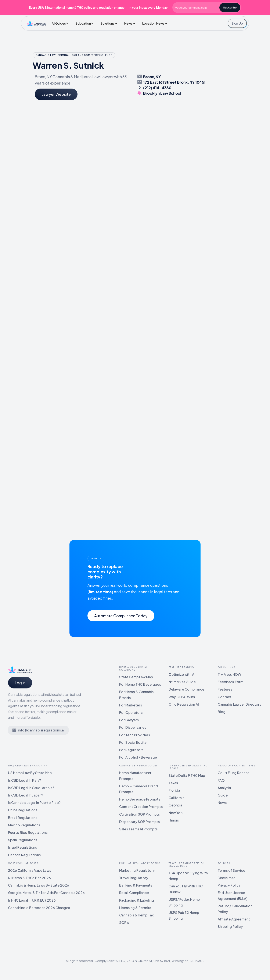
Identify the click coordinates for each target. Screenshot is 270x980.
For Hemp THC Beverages (140, 684)
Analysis (224, 788)
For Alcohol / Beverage (138, 757)
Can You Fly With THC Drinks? (186, 889)
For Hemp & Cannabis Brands (136, 695)
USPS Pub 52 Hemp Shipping (184, 915)
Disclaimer (226, 878)
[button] (61, 23)
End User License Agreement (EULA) (233, 895)
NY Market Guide (182, 682)
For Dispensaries (133, 727)
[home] (36, 23)
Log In (20, 683)
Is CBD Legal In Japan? (26, 795)
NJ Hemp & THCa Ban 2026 (29, 878)
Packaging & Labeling (137, 900)
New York (176, 813)
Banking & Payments (136, 885)
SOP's (124, 922)
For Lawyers (129, 720)
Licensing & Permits (135, 908)
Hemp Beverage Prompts (140, 799)
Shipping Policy (230, 926)
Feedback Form (231, 682)
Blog (222, 712)
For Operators (131, 712)
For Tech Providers (135, 735)
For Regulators (131, 750)
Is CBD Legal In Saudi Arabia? (31, 788)
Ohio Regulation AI (184, 704)
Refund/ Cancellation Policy (235, 909)
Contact (225, 697)
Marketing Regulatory (137, 870)
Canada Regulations (24, 855)
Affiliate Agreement (234, 919)
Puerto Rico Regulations (28, 832)
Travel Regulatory (134, 878)
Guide (223, 795)
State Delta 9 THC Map (187, 775)
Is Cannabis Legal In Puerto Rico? (34, 803)
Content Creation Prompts (141, 807)
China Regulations (23, 810)
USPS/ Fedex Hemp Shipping (184, 902)
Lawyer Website (56, 94)
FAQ (221, 780)
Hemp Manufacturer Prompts (135, 776)
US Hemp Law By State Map (30, 773)
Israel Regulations (22, 847)
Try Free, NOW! (230, 674)
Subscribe (230, 7)
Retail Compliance (134, 893)
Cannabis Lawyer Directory (240, 704)
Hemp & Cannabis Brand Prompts (138, 789)
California (177, 798)
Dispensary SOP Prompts (139, 822)
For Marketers (131, 705)
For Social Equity (133, 742)
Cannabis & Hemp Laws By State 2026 (39, 885)
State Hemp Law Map (136, 677)
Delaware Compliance (186, 689)
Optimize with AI (182, 674)
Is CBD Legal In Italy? (24, 780)
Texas (173, 783)
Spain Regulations (23, 840)
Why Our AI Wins (182, 697)
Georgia (175, 805)
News (222, 803)
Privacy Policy (229, 885)
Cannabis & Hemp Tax (136, 915)
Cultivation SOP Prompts (139, 814)
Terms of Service (231, 870)
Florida (174, 790)
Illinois (174, 820)
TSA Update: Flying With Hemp (188, 876)
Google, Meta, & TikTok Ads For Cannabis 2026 (46, 893)
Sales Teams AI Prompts (138, 829)
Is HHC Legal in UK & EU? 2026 (32, 900)
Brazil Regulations (23, 818)
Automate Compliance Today (121, 616)
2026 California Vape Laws (30, 870)
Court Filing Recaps (233, 773)
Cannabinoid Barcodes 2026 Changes (39, 908)
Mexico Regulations (24, 825)
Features (225, 689)
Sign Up (237, 23)
